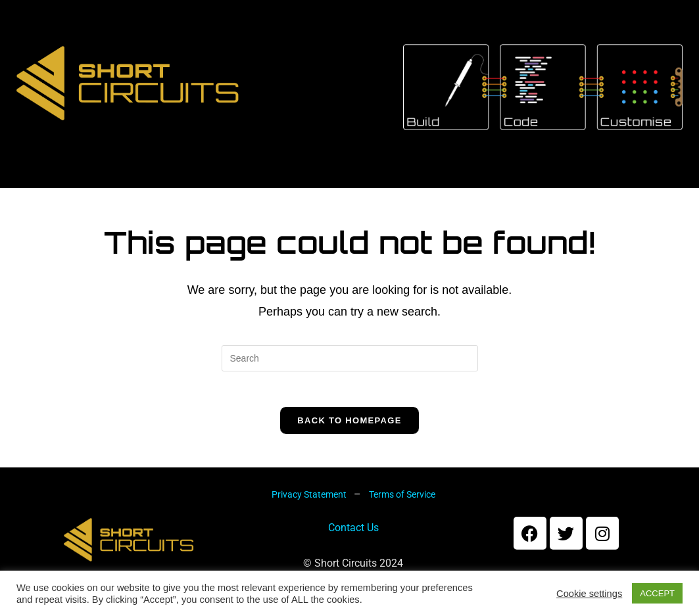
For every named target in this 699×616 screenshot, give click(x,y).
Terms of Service (402, 511)
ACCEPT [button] (657, 593)
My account (446, 187)
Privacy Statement (310, 511)
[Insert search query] (350, 371)
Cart (351, 187)
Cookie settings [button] (589, 594)
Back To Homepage (349, 438)
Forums (550, 187)
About (144, 187)
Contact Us (353, 545)
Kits (215, 187)
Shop (282, 187)
